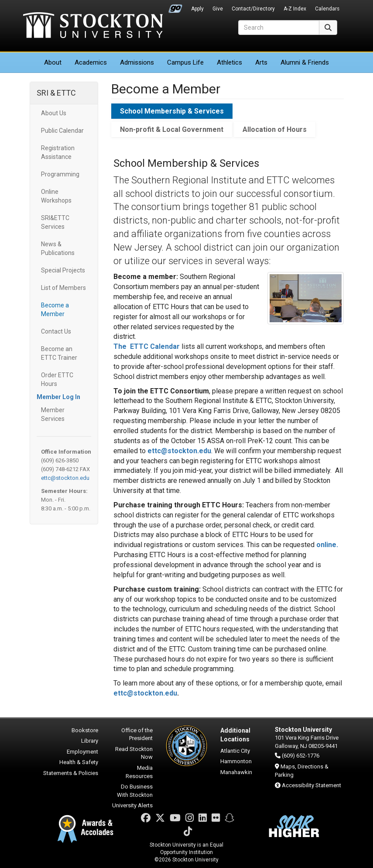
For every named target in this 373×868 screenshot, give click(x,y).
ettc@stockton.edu (65, 478)
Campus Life (185, 62)
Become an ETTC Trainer (59, 353)
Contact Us (56, 331)
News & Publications (58, 248)
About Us (54, 113)
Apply (197, 9)
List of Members (63, 288)
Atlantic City (235, 751)
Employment (82, 752)
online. (327, 545)
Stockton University (93, 26)
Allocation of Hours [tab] (275, 129)
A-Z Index (295, 9)
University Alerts (132, 805)
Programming (60, 174)
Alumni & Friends (305, 62)
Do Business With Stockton (135, 791)
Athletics (229, 62)
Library (90, 741)
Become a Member (55, 310)
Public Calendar (62, 131)
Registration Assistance (58, 152)
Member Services (53, 414)
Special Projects (63, 270)
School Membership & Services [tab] (172, 111)
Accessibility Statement (311, 785)
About (53, 62)
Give (218, 9)
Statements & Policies (71, 773)
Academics (91, 62)
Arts (261, 62)
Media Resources (139, 772)
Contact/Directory (253, 9)
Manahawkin (236, 772)
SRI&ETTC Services (55, 222)
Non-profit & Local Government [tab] (172, 129)
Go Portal (175, 7)
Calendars (327, 9)
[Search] (279, 28)
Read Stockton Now (134, 753)
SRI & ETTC (56, 93)
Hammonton (236, 761)
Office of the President (137, 734)
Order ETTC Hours (57, 379)
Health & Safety (79, 762)
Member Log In (58, 397)
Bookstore (85, 730)
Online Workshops (56, 196)
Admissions (137, 62)
